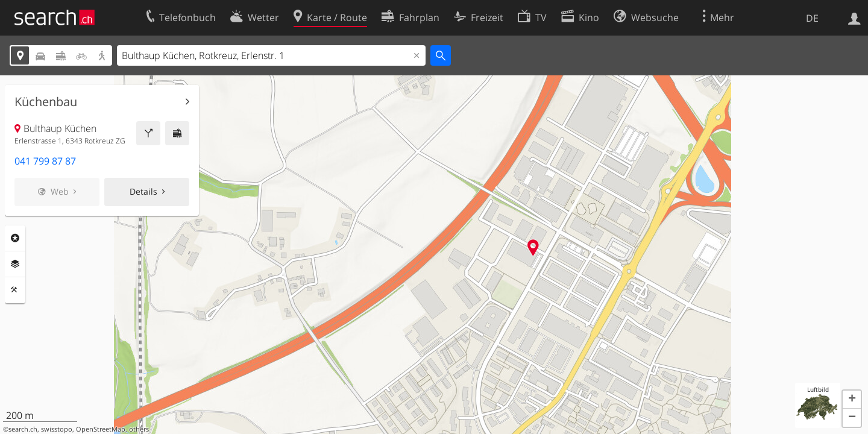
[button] (852, 400)
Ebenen (15, 264)
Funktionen (15, 290)
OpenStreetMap (101, 429)
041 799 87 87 (45, 161)
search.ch (23, 429)
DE (812, 18)
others (139, 429)
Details (143, 191)
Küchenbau (46, 102)
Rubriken (15, 238)
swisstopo (57, 429)
